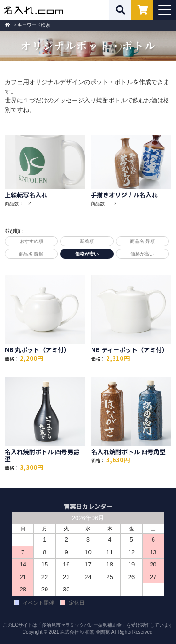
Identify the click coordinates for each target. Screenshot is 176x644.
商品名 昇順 (142, 241)
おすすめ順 (31, 241)
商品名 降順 (31, 254)
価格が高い (142, 254)
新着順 (87, 241)
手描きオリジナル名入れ (124, 195)
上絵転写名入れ (26, 195)
